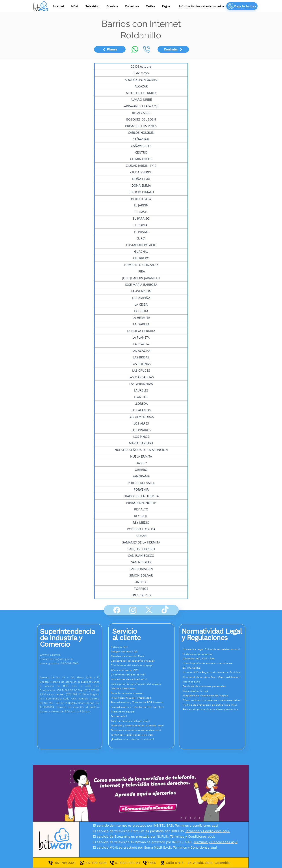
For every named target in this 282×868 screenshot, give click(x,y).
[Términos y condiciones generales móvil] (142, 730)
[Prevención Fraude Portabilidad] (142, 698)
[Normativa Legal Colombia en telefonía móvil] (214, 649)
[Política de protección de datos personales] (214, 709)
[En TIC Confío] (214, 668)
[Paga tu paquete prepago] (142, 693)
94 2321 (69, 863)
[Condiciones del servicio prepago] (142, 665)
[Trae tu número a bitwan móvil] (142, 721)
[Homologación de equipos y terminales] (214, 663)
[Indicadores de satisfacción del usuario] (142, 684)
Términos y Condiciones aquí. (208, 831)
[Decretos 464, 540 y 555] (214, 658)
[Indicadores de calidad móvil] (142, 679)
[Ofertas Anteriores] (142, 688)
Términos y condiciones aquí (196, 825)
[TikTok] (165, 610)
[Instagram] (133, 610)
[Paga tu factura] (242, 6)
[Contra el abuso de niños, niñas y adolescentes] (214, 677)
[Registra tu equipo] (142, 712)
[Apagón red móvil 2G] (142, 651)
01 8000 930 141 (131, 863)
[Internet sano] (214, 682)
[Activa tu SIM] (142, 647)
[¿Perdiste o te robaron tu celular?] (142, 739)
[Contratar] (173, 49)
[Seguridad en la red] (214, 691)
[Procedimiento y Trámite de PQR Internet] (142, 702)
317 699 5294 (96, 863)
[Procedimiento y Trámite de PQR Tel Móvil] (142, 707)
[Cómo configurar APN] (142, 670)
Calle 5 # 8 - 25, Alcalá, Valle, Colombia (198, 863)
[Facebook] (117, 610)
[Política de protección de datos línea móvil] (214, 705)
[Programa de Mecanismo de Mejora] (214, 696)
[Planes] (110, 49)
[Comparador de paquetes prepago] (142, 661)
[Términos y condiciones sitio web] (142, 735)
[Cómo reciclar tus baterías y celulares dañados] (214, 700)
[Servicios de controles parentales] (214, 686)
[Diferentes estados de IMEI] (142, 675)
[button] (150, 6)
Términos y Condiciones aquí (216, 842)
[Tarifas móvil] (142, 716)
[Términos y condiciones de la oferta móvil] (142, 725)
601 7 (59, 863)
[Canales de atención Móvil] (142, 656)
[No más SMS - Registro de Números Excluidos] (214, 672)
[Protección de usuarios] (214, 654)
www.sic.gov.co (50, 655)
